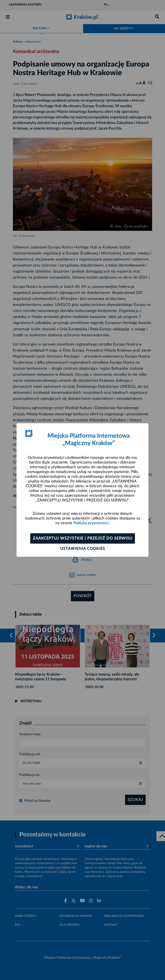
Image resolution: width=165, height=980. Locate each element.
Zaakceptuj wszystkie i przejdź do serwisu (83, 538)
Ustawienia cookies (83, 549)
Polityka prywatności (91, 523)
